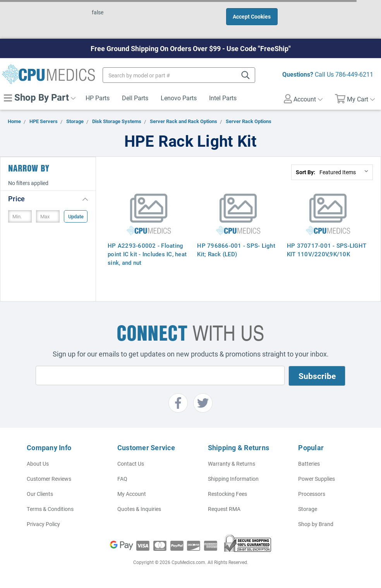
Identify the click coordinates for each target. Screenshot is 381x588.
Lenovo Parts (179, 98)
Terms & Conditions (50, 509)
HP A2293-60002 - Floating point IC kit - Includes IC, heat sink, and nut (147, 254)
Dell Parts (135, 98)
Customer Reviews (49, 479)
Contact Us (131, 464)
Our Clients (40, 494)
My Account (132, 494)
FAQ (122, 479)
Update (76, 216)
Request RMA (224, 509)
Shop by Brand (316, 524)
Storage (308, 509)
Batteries (309, 464)
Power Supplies (317, 479)
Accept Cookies (252, 16)
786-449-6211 (354, 74)
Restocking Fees (227, 494)
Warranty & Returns (232, 464)
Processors (312, 494)
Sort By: (305, 172)
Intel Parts (223, 98)
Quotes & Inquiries (139, 509)
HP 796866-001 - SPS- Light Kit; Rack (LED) (236, 250)
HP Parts (98, 98)
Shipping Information (233, 479)
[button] (48, 198)
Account (303, 99)
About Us (38, 464)
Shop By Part (40, 97)
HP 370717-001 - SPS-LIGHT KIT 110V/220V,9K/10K (327, 250)
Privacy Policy (43, 524)
